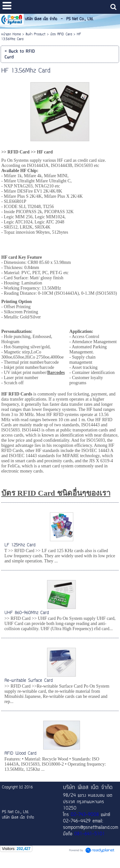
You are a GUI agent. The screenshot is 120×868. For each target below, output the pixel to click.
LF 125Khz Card (20, 545)
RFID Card (18, 152)
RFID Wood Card (20, 754)
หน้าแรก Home (11, 35)
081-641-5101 (90, 834)
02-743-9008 (85, 815)
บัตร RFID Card (61, 35)
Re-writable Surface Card (29, 681)
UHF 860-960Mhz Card (27, 613)
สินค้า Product (36, 35)
